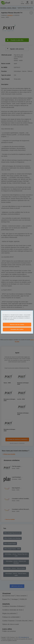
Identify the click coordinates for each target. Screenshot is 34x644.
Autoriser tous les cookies (17, 325)
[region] (17, 322)
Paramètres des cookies (17, 329)
